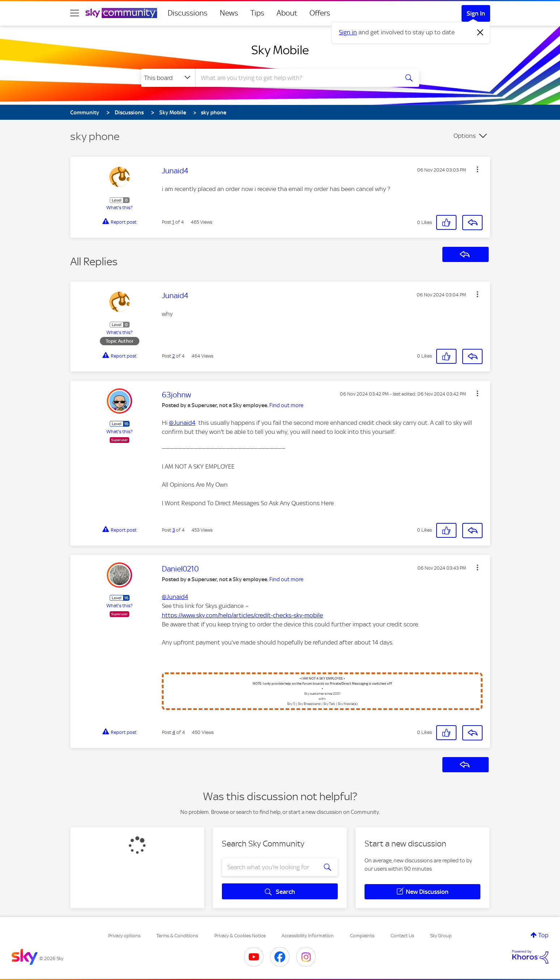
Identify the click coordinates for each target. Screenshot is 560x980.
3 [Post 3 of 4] (174, 530)
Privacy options (124, 936)
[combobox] (296, 78)
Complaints (362, 936)
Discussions (188, 13)
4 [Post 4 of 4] (174, 732)
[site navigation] (75, 13)
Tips (257, 13)
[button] (477, 169)
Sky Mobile (280, 50)
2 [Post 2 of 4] (174, 356)
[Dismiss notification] (480, 33)
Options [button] (465, 136)
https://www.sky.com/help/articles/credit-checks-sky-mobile (242, 615)
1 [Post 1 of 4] (173, 222)
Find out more (286, 405)
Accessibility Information (308, 936)
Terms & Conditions (177, 936)
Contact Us (402, 936)
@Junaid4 (182, 423)
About (287, 13)
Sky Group (441, 936)
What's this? (119, 208)
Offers (320, 13)
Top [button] (543, 935)
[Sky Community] (121, 13)
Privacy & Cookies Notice (240, 936)
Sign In (476, 13)
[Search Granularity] (168, 78)
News (229, 13)
